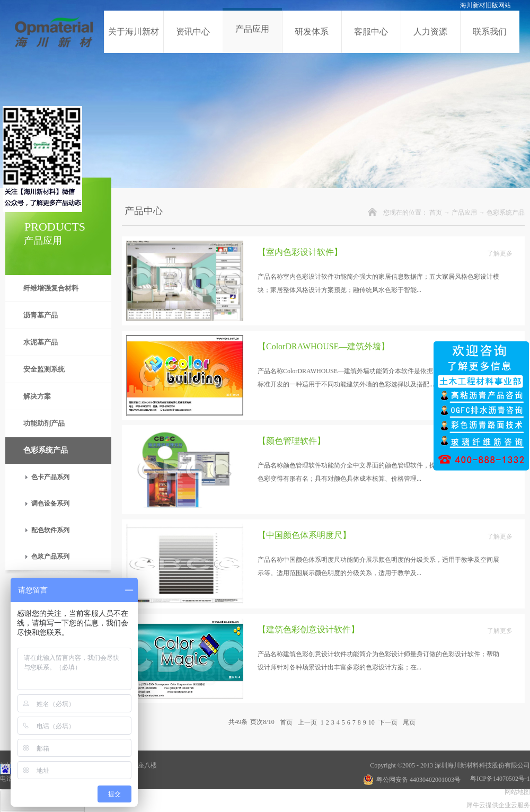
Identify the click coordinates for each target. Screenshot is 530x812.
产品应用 (464, 213)
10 (372, 722)
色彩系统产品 (506, 213)
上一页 (307, 722)
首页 (436, 213)
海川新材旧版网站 (485, 5)
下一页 (388, 722)
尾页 (409, 722)
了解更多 (500, 253)
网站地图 (516, 792)
